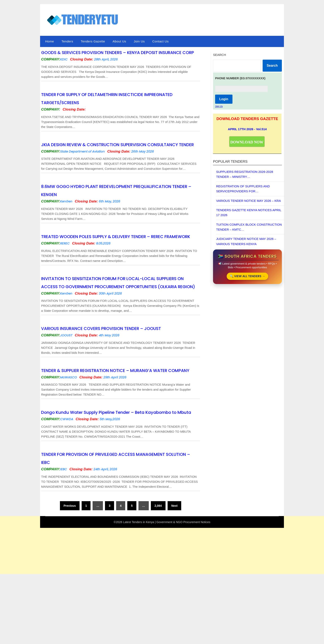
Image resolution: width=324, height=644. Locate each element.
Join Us (139, 41)
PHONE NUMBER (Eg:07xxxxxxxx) (240, 78)
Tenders (67, 41)
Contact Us (160, 41)
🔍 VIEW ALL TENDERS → (247, 277)
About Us (119, 41)
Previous (70, 562)
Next (174, 562)
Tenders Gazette (93, 41)
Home (50, 41)
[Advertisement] (124, 613)
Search (220, 55)
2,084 (158, 562)
